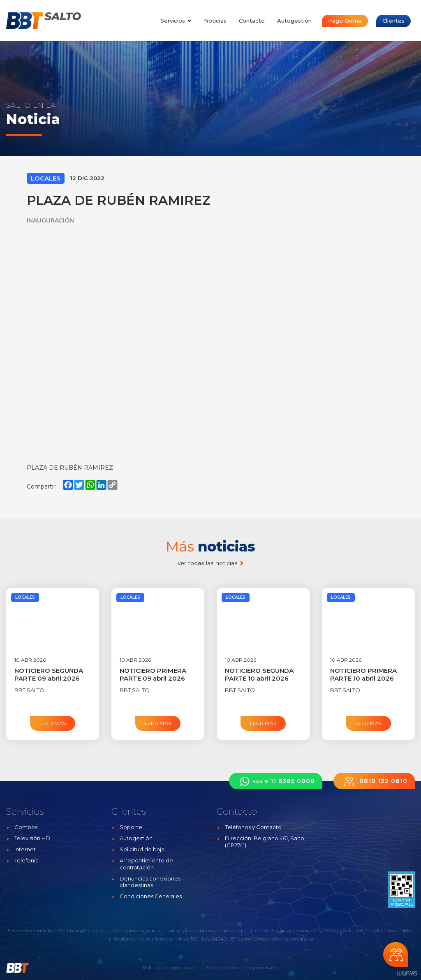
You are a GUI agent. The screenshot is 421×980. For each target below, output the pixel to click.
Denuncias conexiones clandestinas (150, 882)
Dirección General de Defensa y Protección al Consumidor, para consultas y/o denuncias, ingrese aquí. (128, 930)
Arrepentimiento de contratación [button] (146, 864)
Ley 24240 (214, 939)
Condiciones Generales (151, 896)
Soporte (131, 827)
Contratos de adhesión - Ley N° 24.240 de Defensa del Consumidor (334, 930)
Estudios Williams (407, 974)
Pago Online (345, 21)
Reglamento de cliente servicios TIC (155, 939)
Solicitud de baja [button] (142, 849)
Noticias (215, 21)
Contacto (252, 21)
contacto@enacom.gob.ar (283, 939)
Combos (26, 827)
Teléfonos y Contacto (253, 827)
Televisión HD (32, 838)
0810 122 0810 (374, 781)
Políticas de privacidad (169, 967)
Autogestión (294, 21)
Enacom (241, 939)
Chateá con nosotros (396, 955)
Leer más (53, 723)
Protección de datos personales (241, 967)
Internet (25, 849)
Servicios (176, 21)
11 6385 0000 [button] (276, 781)
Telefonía (27, 860)
